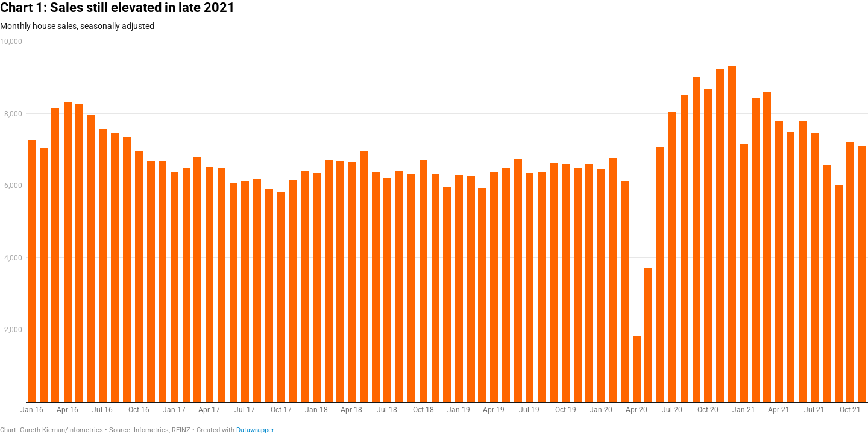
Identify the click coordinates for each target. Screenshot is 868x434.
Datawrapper (255, 430)
